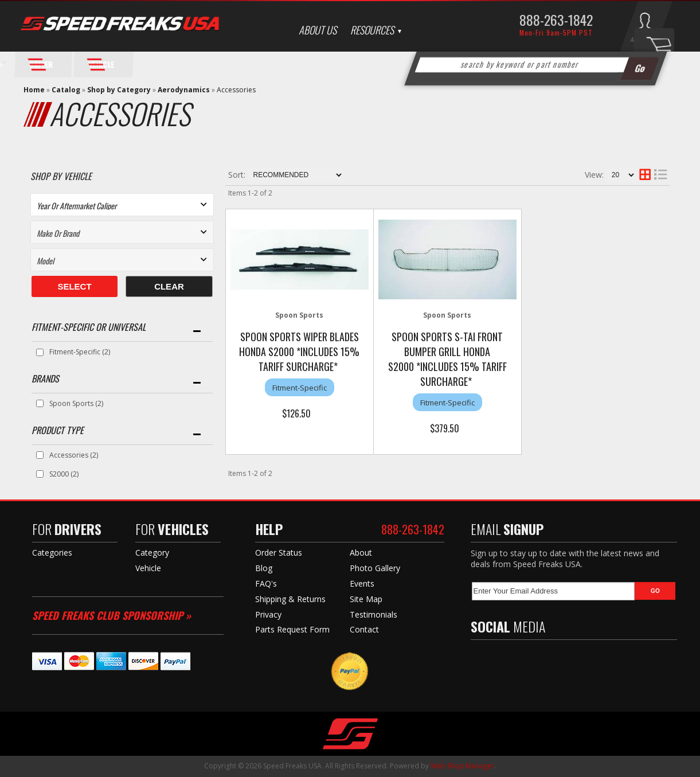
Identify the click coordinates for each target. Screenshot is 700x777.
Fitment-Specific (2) (80, 352)
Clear (169, 286)
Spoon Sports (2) (76, 403)
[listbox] (122, 205)
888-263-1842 (556, 19)
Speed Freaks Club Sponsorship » (112, 615)
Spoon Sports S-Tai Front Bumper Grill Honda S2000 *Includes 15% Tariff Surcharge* (447, 359)
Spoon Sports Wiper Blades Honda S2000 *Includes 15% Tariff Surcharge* (299, 352)
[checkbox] (40, 352)
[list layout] (660, 175)
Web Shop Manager (462, 766)
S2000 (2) (64, 474)
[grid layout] (645, 175)
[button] (535, 65)
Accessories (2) (74, 455)
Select (74, 286)
